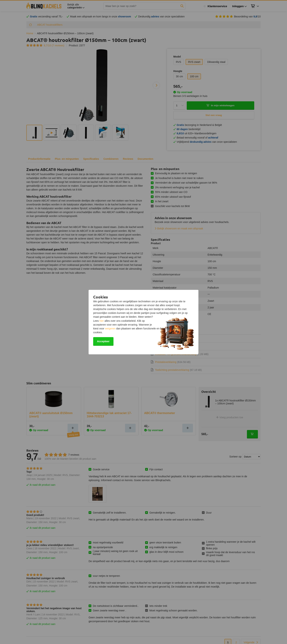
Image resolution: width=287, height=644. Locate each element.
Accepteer (103, 341)
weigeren (110, 329)
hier (102, 321)
